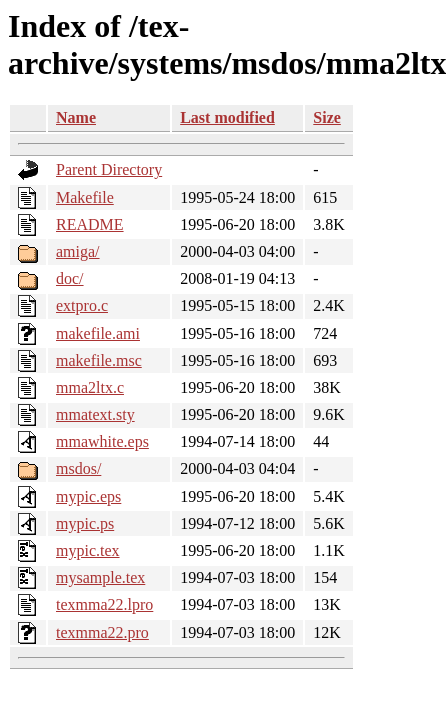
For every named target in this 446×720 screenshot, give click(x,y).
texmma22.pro (102, 632)
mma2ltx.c (90, 387)
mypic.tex (88, 550)
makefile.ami (98, 333)
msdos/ (78, 468)
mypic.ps (85, 523)
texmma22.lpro (104, 604)
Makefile (85, 197)
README (90, 224)
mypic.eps (88, 496)
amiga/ (78, 251)
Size (327, 117)
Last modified (227, 117)
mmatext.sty (95, 414)
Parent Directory (109, 169)
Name (76, 117)
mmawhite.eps (102, 441)
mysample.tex (100, 577)
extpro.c (82, 305)
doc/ (70, 278)
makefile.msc (99, 360)
